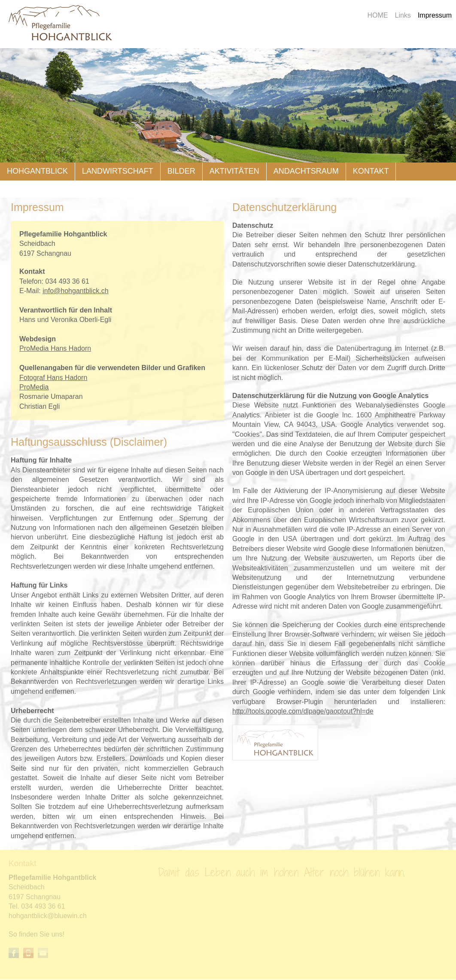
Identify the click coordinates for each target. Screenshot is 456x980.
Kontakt (371, 171)
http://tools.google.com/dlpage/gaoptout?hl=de (303, 711)
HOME (378, 15)
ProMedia (34, 387)
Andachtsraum (306, 171)
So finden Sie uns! (36, 934)
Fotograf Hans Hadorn (53, 378)
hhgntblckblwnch (48, 916)
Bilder (181, 171)
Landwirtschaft (118, 171)
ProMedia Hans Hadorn (55, 348)
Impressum (435, 15)
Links (403, 15)
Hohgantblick (37, 171)
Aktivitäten (234, 171)
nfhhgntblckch (75, 291)
